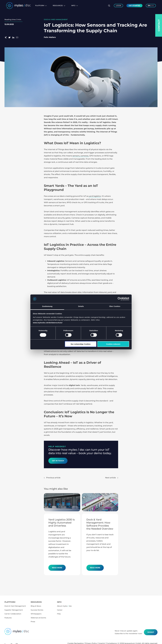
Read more (57, 568)
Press (33, 622)
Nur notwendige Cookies (81, 344)
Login (118, 6)
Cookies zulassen (113, 344)
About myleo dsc (64, 606)
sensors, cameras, (81, 156)
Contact (159, 25)
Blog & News (36, 606)
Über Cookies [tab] (115, 306)
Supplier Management (14, 610)
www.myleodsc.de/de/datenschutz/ (48, 323)
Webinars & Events (38, 618)
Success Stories (37, 610)
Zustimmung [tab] (47, 306)
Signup (151, 632)
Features (8, 618)
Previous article (52, 478)
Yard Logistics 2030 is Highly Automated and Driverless (62, 523)
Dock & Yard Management (15, 606)
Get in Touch (58, 461)
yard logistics (95, 196)
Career (60, 610)
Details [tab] (81, 306)
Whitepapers (36, 614)
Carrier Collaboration (13, 614)
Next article (112, 478)
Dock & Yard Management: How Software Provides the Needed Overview (100, 524)
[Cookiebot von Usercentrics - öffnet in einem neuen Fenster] (119, 299)
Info (75, 6)
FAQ (59, 614)
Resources (59, 6)
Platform (41, 6)
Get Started (134, 6)
